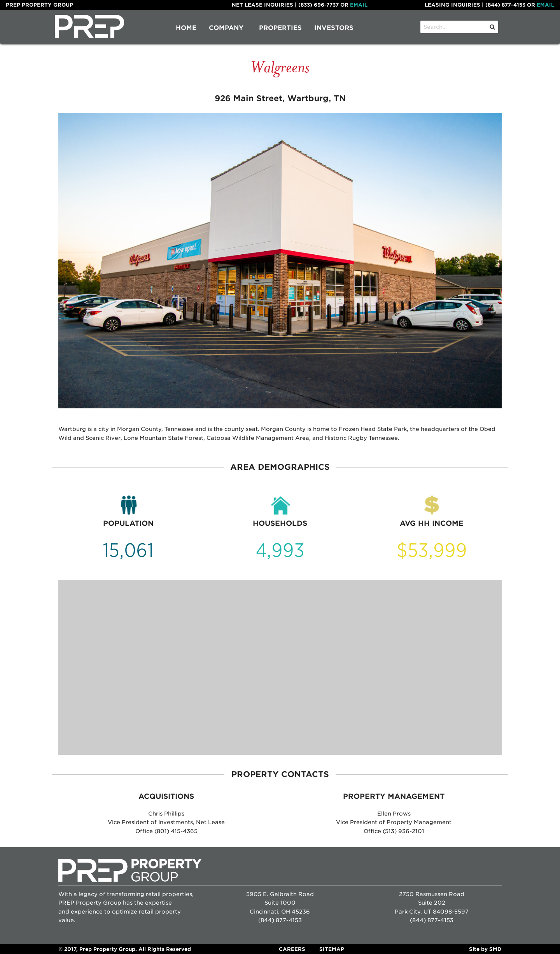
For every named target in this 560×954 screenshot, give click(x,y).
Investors (334, 28)
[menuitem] (186, 28)
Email (359, 5)
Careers (292, 949)
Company (226, 28)
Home (186, 28)
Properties (280, 28)
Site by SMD (485, 949)
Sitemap (332, 949)
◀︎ (65, 262)
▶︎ (499, 262)
